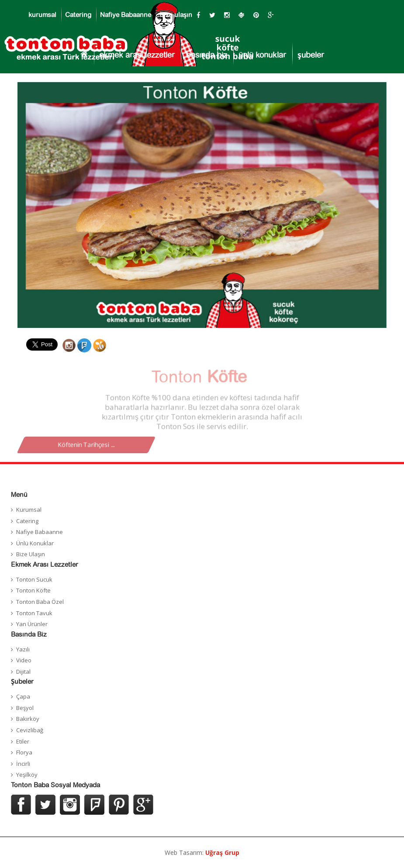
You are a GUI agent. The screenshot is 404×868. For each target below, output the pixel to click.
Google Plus (143, 805)
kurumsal (42, 15)
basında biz (207, 55)
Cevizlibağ (30, 730)
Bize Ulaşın (31, 554)
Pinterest (119, 805)
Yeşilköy (27, 775)
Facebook (21, 805)
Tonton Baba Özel (40, 602)
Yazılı (23, 649)
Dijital (23, 672)
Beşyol (25, 708)
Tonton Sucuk (34, 579)
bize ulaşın (176, 15)
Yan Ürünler (32, 624)
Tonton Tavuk (34, 613)
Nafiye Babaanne (126, 15)
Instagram (70, 805)
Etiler (23, 741)
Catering (78, 15)
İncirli (23, 764)
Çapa (23, 696)
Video (24, 660)
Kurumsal (29, 510)
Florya (24, 752)
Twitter (45, 805)
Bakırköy (28, 719)
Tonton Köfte (33, 590)
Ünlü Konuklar (35, 543)
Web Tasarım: (202, 852)
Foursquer (94, 805)
